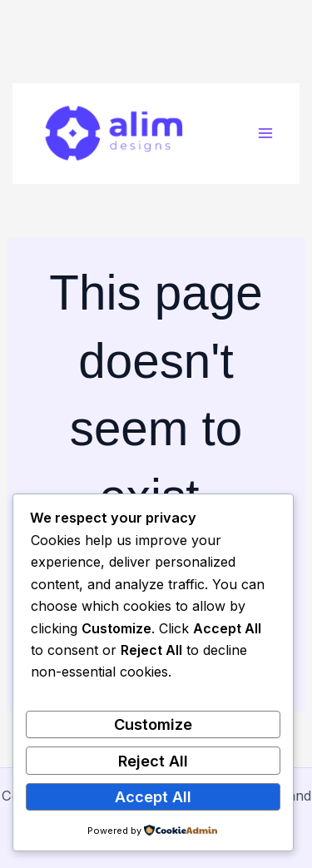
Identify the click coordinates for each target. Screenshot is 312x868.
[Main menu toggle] (265, 134)
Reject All (153, 761)
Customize (153, 724)
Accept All (153, 796)
